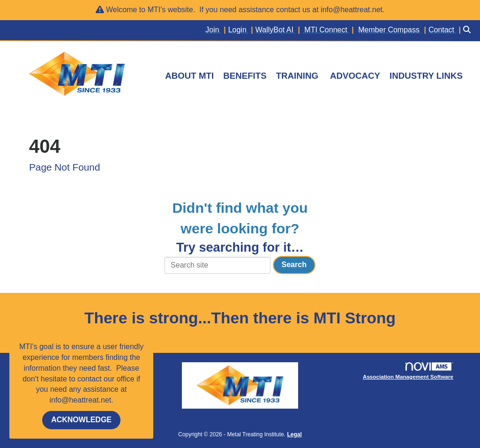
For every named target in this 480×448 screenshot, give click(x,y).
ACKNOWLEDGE (81, 420)
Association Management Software (410, 371)
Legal (294, 434)
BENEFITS (245, 76)
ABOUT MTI (189, 76)
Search (294, 265)
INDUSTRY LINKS (426, 76)
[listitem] (217, 30)
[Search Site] (468, 30)
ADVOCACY (355, 76)
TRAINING (297, 76)
